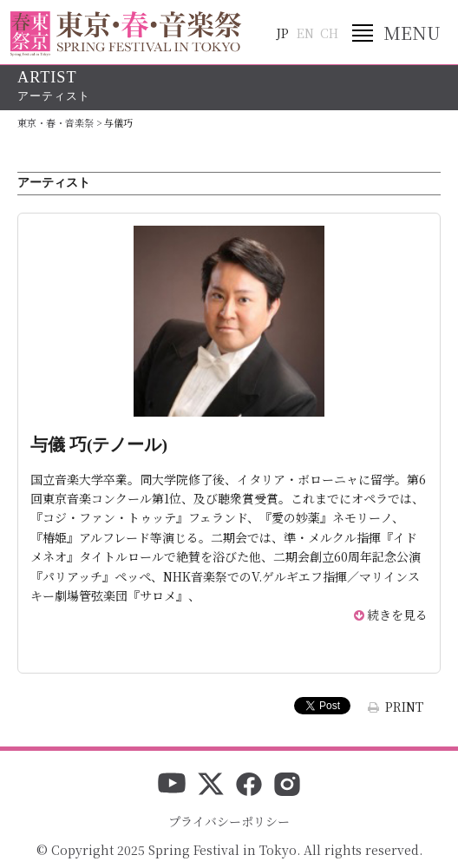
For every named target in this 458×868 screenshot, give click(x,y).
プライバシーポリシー (229, 821)
